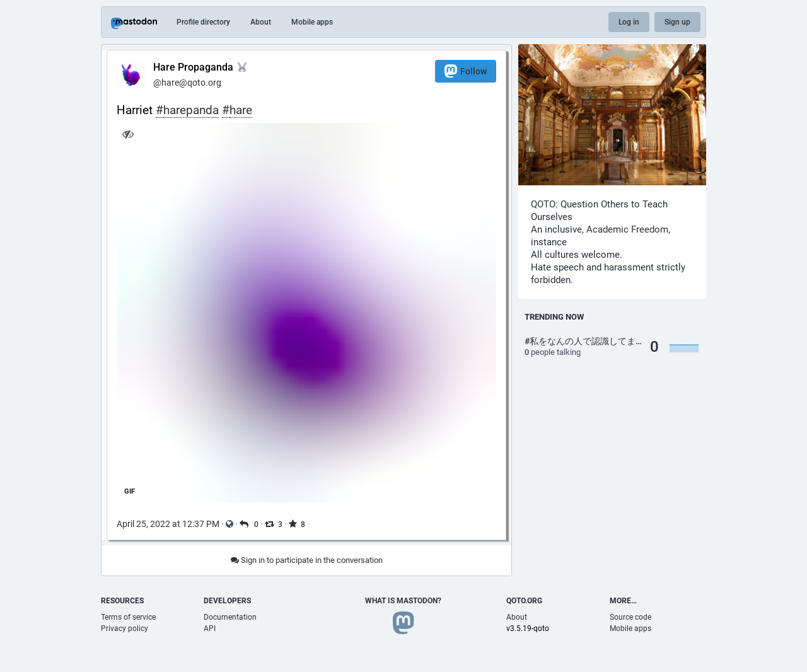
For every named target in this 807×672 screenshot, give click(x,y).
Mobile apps (312, 22)
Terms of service (128, 617)
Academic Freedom (627, 229)
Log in (629, 22)
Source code (630, 617)
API (210, 629)
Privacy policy (125, 629)
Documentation (230, 617)
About (261, 22)
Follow (466, 71)
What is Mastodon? (403, 601)
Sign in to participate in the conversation (307, 560)
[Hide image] (128, 134)
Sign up (677, 22)
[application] (306, 313)
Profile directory (203, 22)
